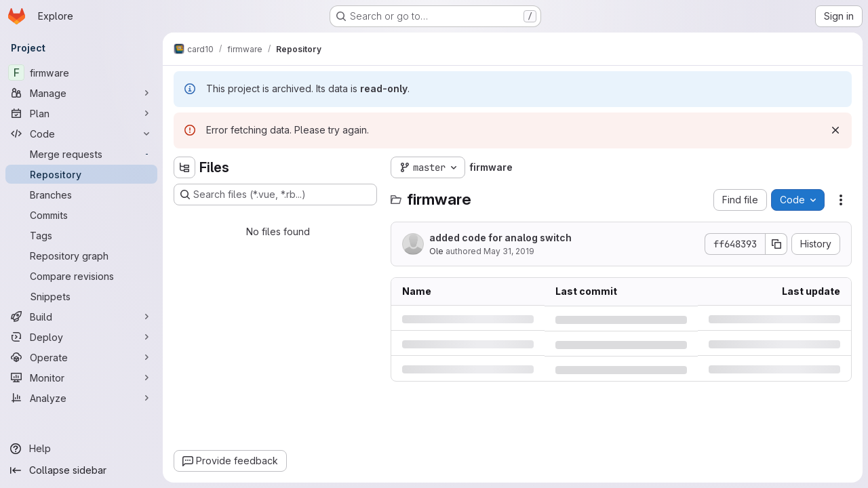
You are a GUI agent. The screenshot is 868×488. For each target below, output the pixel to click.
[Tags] (81, 235)
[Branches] (81, 195)
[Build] (81, 317)
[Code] (81, 134)
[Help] (81, 449)
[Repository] (81, 174)
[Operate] (81, 357)
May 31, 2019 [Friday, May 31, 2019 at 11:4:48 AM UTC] (509, 251)
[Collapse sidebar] (81, 470)
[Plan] (81, 113)
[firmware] (81, 73)
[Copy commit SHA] (776, 244)
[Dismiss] (835, 130)
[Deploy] (81, 337)
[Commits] (81, 215)
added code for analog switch (500, 238)
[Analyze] (81, 398)
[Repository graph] (81, 256)
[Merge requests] (81, 154)
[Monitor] (81, 378)
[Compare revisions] (81, 276)
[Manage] (81, 93)
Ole (437, 251)
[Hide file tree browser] (184, 167)
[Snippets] (81, 296)
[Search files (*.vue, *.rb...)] (275, 195)
